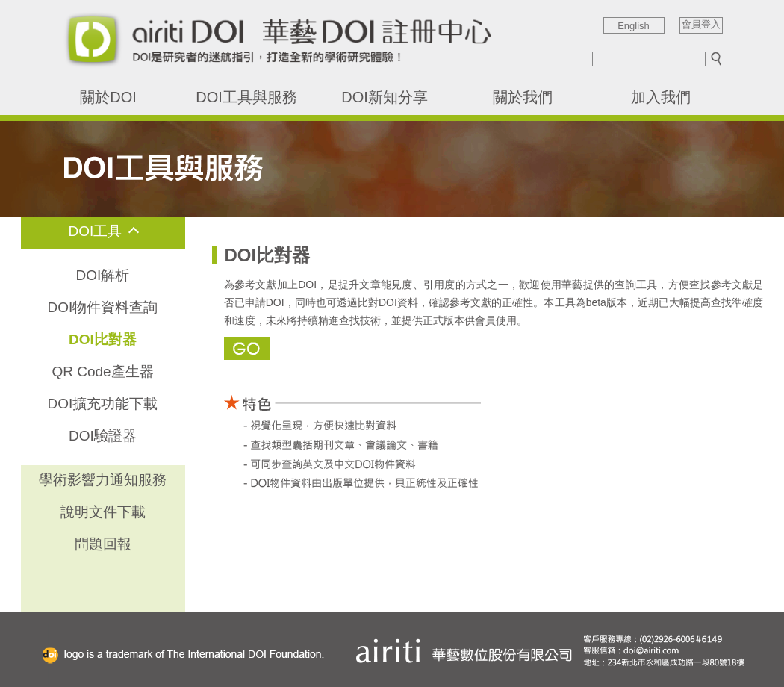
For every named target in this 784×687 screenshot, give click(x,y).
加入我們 (661, 97)
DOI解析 (103, 275)
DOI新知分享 (385, 97)
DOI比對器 (103, 339)
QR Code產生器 (102, 372)
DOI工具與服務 (246, 97)
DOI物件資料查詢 (103, 307)
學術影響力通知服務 (103, 480)
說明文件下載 (103, 512)
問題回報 (103, 544)
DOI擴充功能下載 (103, 404)
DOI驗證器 (103, 436)
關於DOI (108, 97)
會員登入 (701, 25)
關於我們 (523, 97)
